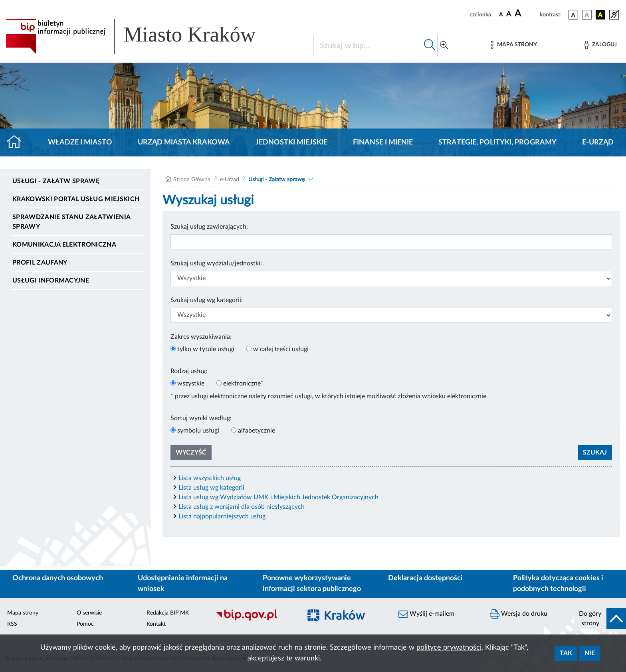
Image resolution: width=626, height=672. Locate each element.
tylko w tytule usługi (206, 349)
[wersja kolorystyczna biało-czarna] (587, 15)
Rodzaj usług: (189, 371)
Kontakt (156, 624)
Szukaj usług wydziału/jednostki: (216, 263)
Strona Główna (192, 180)
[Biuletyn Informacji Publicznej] (255, 620)
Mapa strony (23, 613)
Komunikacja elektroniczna (64, 245)
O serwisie (89, 613)
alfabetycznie (257, 431)
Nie (590, 653)
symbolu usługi (198, 431)
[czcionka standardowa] (501, 14)
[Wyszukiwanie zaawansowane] (444, 45)
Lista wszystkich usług (210, 478)
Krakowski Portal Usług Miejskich (76, 199)
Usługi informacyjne (51, 281)
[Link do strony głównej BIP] (142, 36)
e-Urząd (598, 142)
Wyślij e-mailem (426, 614)
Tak (566, 653)
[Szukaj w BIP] (367, 45)
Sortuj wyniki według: (201, 418)
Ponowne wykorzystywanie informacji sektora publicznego (312, 584)
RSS (12, 624)
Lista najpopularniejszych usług (222, 516)
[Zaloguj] (600, 45)
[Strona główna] (17, 142)
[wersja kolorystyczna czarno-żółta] (600, 15)
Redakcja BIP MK (168, 613)
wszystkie (191, 383)
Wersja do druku (519, 614)
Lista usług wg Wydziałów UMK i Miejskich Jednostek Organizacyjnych (278, 497)
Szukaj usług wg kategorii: (207, 300)
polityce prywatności (449, 648)
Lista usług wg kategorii (211, 488)
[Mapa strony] (514, 45)
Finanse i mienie (383, 142)
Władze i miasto (80, 142)
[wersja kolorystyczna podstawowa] (573, 15)
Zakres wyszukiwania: (201, 337)
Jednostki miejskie (291, 142)
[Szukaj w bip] (430, 45)
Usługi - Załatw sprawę (56, 181)
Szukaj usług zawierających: (209, 227)
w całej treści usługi (281, 349)
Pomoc (85, 624)
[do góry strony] (600, 619)
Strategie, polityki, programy (497, 142)
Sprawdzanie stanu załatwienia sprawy (71, 222)
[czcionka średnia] (509, 15)
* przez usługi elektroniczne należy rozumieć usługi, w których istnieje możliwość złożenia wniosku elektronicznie (328, 396)
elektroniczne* (243, 383)
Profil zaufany (40, 263)
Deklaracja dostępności (425, 578)
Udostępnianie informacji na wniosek (183, 584)
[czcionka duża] (526, 14)
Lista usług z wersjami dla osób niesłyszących (242, 507)
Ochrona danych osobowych (58, 578)
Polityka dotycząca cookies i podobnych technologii (558, 584)
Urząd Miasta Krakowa (184, 142)
